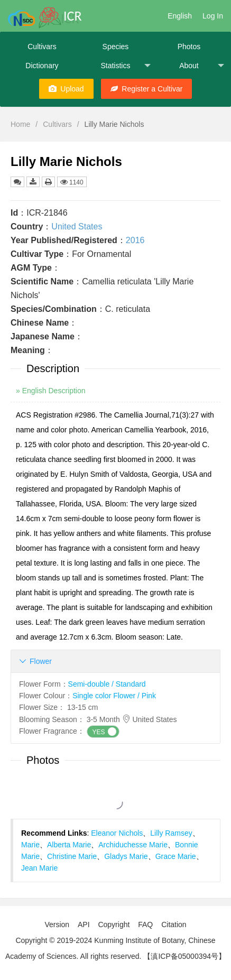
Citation (174, 924)
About (202, 66)
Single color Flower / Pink (114, 696)
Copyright (114, 924)
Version (57, 924)
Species (116, 47)
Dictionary (42, 66)
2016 (135, 240)
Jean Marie (39, 868)
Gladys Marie (126, 856)
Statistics (126, 66)
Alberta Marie (69, 845)
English (180, 16)
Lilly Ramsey (171, 833)
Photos (189, 47)
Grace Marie (176, 856)
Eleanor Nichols (117, 833)
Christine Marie (72, 856)
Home (20, 124)
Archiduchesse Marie (133, 845)
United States (77, 226)
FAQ (145, 924)
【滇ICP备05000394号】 (184, 956)
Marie (30, 845)
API (84, 924)
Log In (213, 16)
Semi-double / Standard (107, 684)
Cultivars (42, 47)
